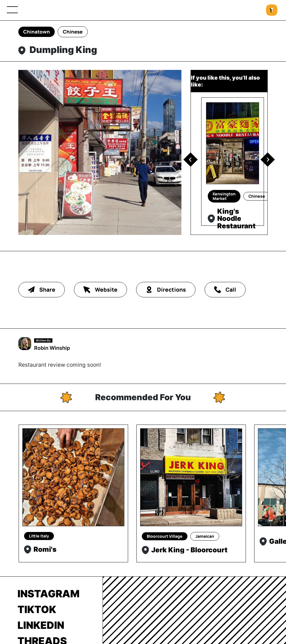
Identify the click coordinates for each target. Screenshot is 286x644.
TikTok (37, 609)
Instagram (49, 594)
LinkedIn (41, 625)
